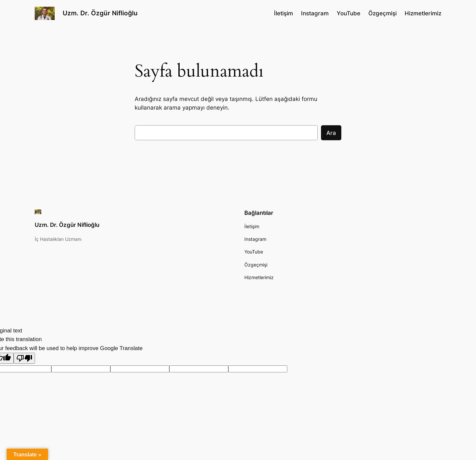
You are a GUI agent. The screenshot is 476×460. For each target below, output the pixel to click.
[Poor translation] (24, 358)
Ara (331, 133)
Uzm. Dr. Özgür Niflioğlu (100, 13)
